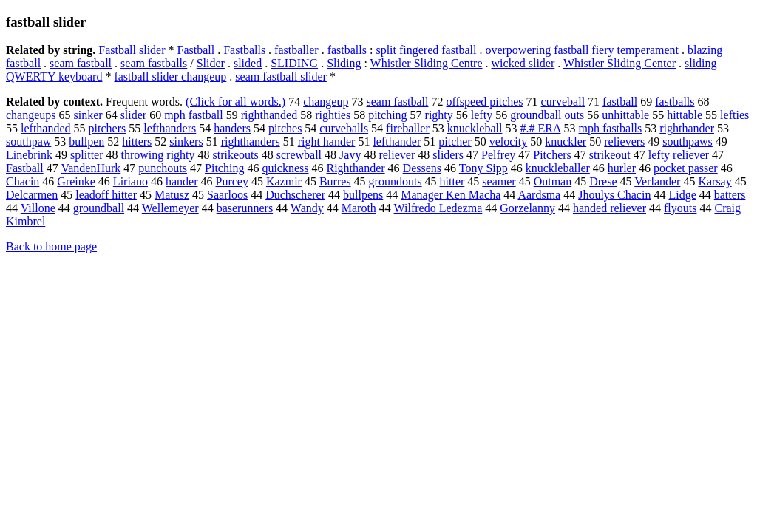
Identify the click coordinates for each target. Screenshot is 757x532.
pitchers (108, 128)
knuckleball (475, 128)
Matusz (172, 195)
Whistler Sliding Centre (427, 63)
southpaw (28, 141)
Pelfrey (498, 155)
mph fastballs (611, 128)
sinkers (186, 141)
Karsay (714, 181)
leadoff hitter (106, 195)
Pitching (224, 168)
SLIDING (294, 63)
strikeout (610, 155)
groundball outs (547, 115)
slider (134, 115)
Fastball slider (132, 50)
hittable (685, 115)
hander (182, 181)
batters (730, 195)
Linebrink (29, 155)
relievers (624, 141)
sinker (88, 115)
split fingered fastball (426, 50)
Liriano (130, 181)
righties (333, 115)
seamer (499, 181)
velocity (509, 141)
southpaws (688, 141)
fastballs (347, 50)
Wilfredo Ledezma (438, 208)
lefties (734, 115)
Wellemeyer (170, 208)
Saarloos (227, 195)
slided (248, 63)
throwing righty (158, 155)
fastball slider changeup (170, 76)
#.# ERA (540, 128)
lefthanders (170, 128)
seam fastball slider (281, 76)
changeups (31, 115)
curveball (563, 102)
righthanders (251, 141)
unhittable (625, 115)
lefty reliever (679, 155)
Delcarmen (32, 195)
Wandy (307, 208)
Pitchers (552, 155)
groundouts (396, 181)
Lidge (682, 195)
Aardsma (539, 195)
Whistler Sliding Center (619, 63)
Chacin (23, 181)
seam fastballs (154, 63)
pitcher (455, 141)
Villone (38, 208)
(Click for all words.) (235, 102)
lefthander (397, 141)
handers (232, 128)
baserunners (245, 208)
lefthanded (46, 128)
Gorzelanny (527, 208)
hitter (452, 181)
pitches (285, 128)
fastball (620, 102)
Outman (553, 181)
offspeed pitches (484, 102)
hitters (137, 141)
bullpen (86, 141)
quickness (285, 168)
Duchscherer (295, 195)
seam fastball (81, 63)
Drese (603, 181)
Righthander (356, 168)
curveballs (344, 128)
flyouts (680, 208)
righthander (687, 128)
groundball (99, 208)
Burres (335, 181)
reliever (397, 155)
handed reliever (610, 208)
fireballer (408, 128)
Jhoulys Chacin (614, 195)
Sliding (344, 63)
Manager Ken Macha (451, 195)
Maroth (359, 208)
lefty (482, 115)
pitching (387, 115)
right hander (327, 141)
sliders (448, 155)
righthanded (269, 115)
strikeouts (236, 155)
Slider (211, 63)
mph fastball (194, 115)
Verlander (657, 181)
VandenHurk (91, 168)
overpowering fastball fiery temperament (582, 50)
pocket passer (686, 168)
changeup (326, 102)
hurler (622, 168)
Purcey (231, 181)
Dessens (422, 168)
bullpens (363, 195)
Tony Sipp (483, 168)
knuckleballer (558, 168)
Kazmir (284, 181)
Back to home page (51, 246)
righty (439, 115)
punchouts (163, 168)
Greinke (76, 181)
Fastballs (244, 50)
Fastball (196, 50)
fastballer (296, 50)
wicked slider (523, 63)
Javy (350, 155)
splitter (86, 155)
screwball (299, 155)
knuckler (566, 141)
